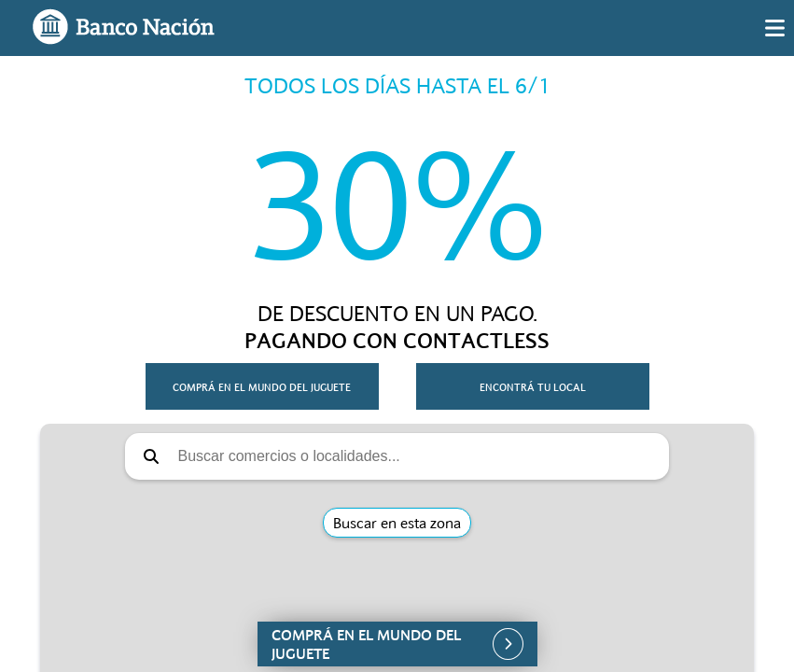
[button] (397, 644)
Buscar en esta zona (397, 523)
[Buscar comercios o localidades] (418, 456)
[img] (775, 28)
